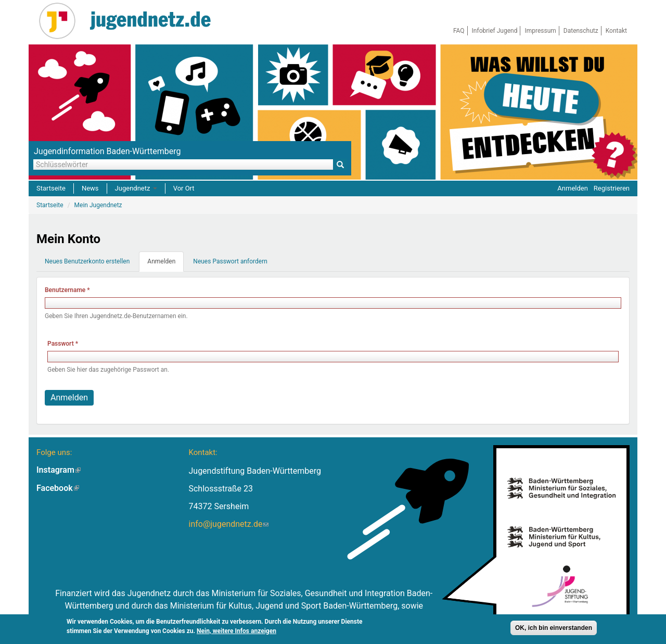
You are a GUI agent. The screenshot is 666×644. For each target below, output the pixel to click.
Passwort (63, 344)
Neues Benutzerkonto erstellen (87, 261)
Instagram (59, 470)
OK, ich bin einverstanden (554, 628)
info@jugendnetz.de (228, 524)
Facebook (58, 488)
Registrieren (612, 188)
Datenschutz (581, 31)
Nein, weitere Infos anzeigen (236, 631)
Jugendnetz (136, 188)
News (90, 188)
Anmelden (573, 188)
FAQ (459, 31)
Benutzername (67, 290)
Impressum (540, 31)
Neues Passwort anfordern (230, 261)
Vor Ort (184, 188)
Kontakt (616, 31)
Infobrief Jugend (495, 31)
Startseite (51, 188)
